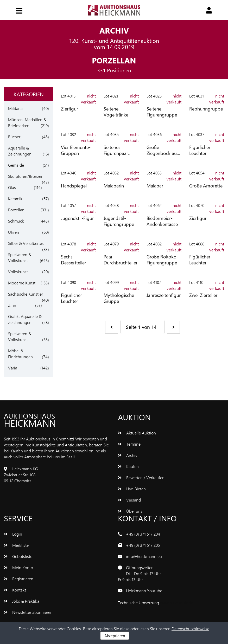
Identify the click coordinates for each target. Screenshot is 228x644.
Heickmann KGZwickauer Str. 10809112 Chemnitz (21, 475)
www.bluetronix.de (177, 603)
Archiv (128, 455)
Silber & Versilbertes (26, 243)
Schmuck (16, 221)
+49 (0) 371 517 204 (143, 534)
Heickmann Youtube (144, 591)
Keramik (15, 199)
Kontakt (15, 590)
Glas (12, 187)
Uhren (14, 232)
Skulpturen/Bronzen (26, 176)
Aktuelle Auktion (137, 433)
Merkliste (16, 545)
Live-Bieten (132, 489)
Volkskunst (18, 272)
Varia (13, 368)
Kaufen (128, 466)
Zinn (12, 305)
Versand (129, 500)
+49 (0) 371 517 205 (143, 545)
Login (13, 534)
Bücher (14, 137)
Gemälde (16, 165)
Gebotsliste (18, 556)
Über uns (130, 511)
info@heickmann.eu (144, 556)
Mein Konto (18, 567)
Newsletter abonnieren (28, 612)
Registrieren (19, 579)
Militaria (15, 108)
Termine (129, 444)
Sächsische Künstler (26, 294)
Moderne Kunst (22, 283)
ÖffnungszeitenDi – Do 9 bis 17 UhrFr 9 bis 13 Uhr (139, 573)
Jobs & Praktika (22, 601)
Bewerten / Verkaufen (141, 477)
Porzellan (16, 210)
